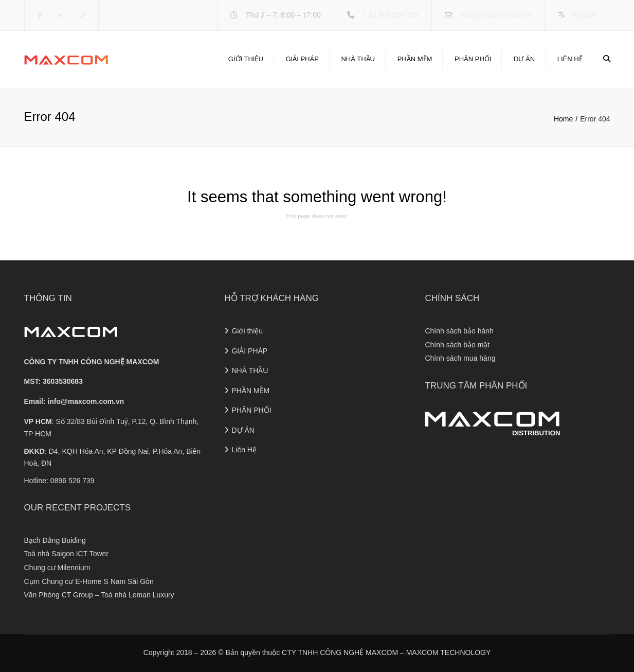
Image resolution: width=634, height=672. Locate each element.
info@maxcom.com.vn (496, 15)
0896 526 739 (73, 481)
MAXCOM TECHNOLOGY (449, 652)
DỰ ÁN (524, 59)
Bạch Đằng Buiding (55, 540)
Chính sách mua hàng (460, 358)
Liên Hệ (570, 59)
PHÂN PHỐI (473, 59)
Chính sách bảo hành (459, 331)
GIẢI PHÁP (302, 59)
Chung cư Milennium (57, 568)
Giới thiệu (246, 59)
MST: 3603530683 (53, 381)
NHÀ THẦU (358, 59)
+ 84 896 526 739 (391, 15)
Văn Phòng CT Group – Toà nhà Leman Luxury (99, 595)
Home (563, 119)
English (585, 15)
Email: (74, 401)
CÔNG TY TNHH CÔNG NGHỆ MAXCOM (92, 362)
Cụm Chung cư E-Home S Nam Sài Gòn (89, 581)
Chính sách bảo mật (457, 345)
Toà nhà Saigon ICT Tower (66, 554)
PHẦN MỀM (415, 59)
